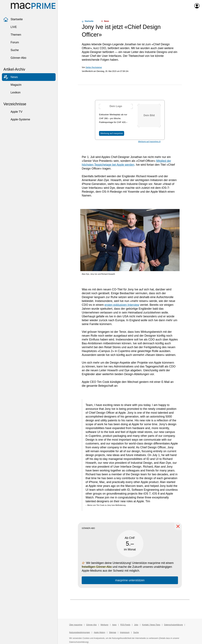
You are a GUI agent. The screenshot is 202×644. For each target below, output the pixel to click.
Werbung (104, 625)
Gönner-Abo (15, 58)
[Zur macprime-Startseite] (33, 6)
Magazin (12, 85)
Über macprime (76, 625)
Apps (114, 625)
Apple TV (13, 112)
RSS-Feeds (125, 625)
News (10, 77)
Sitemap (113, 632)
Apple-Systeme (17, 119)
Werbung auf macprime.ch (149, 142)
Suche (11, 50)
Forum (11, 42)
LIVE (10, 27)
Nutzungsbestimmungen (80, 632)
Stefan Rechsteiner (94, 67)
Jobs (136, 625)
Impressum (125, 632)
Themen (12, 35)
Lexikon (12, 92)
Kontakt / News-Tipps (151, 625)
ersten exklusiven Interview (122, 305)
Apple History (99, 632)
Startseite (13, 19)
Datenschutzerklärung (173, 625)
